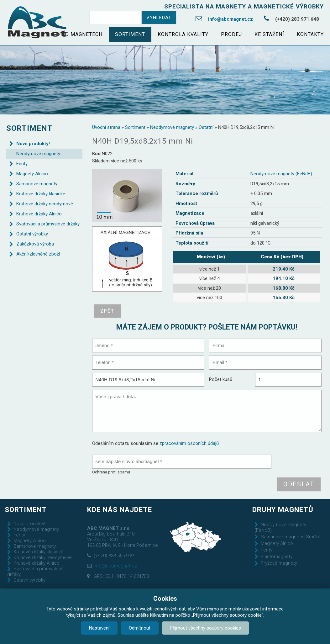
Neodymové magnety (172, 127)
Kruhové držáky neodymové (45, 204)
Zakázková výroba (35, 244)
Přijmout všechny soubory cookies (205, 628)
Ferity (22, 164)
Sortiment (130, 34)
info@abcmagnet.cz (230, 19)
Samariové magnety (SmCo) (291, 537)
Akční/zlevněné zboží (38, 254)
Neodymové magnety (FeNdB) (281, 174)
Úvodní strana (106, 127)
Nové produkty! (33, 144)
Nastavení (99, 628)
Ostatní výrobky (32, 234)
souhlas (127, 609)
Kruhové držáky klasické (41, 194)
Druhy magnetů (283, 509)
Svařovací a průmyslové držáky (48, 224)
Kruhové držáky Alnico (39, 214)
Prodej (231, 34)
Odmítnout (140, 628)
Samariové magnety (37, 184)
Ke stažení (269, 34)
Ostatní (206, 127)
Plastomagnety (277, 557)
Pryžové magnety (279, 563)
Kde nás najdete (120, 509)
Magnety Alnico (32, 174)
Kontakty (310, 34)
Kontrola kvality (183, 34)
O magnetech (84, 34)
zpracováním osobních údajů (189, 443)
